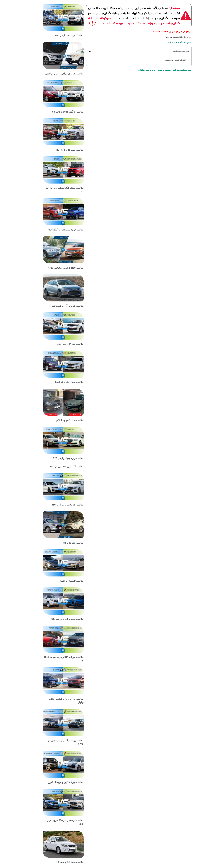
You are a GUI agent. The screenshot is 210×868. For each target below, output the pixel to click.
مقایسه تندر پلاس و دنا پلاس (58, 420)
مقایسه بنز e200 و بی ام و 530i (56, 505)
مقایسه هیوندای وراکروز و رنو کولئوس (53, 74)
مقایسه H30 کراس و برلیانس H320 (54, 268)
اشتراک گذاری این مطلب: (164, 60)
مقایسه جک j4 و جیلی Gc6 (59, 344)
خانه (178, 37)
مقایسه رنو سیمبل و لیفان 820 (57, 458)
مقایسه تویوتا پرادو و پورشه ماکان (55, 619)
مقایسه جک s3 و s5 (62, 543)
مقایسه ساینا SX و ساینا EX (58, 862)
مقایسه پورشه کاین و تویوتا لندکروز (54, 782)
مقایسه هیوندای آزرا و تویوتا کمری (55, 306)
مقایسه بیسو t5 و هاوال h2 (58, 150)
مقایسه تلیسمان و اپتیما (60, 581)
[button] (79, 51)
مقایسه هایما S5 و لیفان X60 (58, 36)
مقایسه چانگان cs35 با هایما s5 (56, 112)
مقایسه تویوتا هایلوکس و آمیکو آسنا (54, 230)
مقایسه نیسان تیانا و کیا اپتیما (58, 382)
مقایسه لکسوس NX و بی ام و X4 (55, 467)
